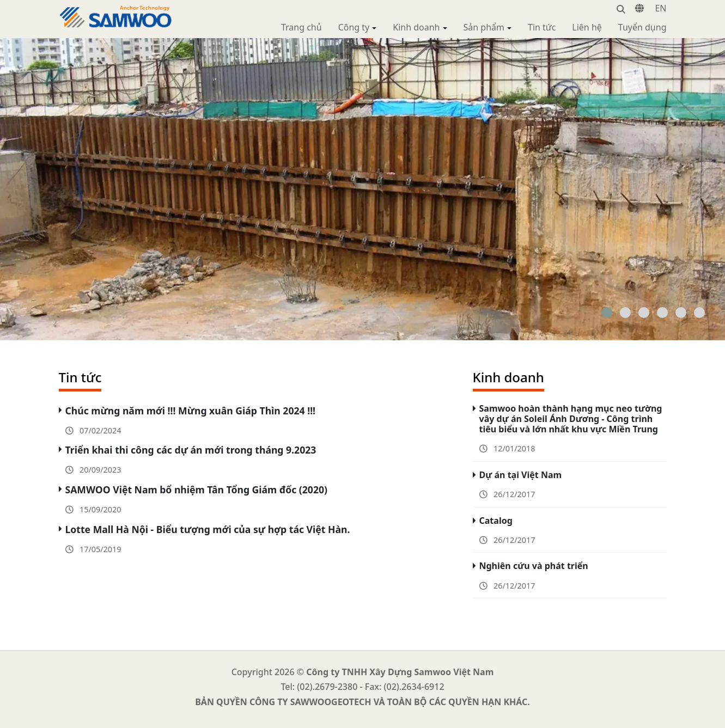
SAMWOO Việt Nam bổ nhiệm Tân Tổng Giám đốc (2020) (197, 490)
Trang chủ (301, 27)
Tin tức (542, 27)
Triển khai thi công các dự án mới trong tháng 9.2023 (191, 450)
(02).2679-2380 (327, 687)
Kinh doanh (416, 27)
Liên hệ (587, 27)
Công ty (354, 27)
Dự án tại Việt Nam (521, 475)
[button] (607, 313)
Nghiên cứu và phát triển (534, 566)
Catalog (496, 521)
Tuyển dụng (642, 27)
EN (660, 8)
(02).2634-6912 (414, 687)
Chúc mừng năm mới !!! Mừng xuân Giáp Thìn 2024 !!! (191, 411)
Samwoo (77, 11)
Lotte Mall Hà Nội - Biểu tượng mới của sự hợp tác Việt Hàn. (208, 529)
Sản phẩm (484, 27)
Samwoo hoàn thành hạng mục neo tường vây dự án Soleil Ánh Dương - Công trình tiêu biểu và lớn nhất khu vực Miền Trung (571, 419)
